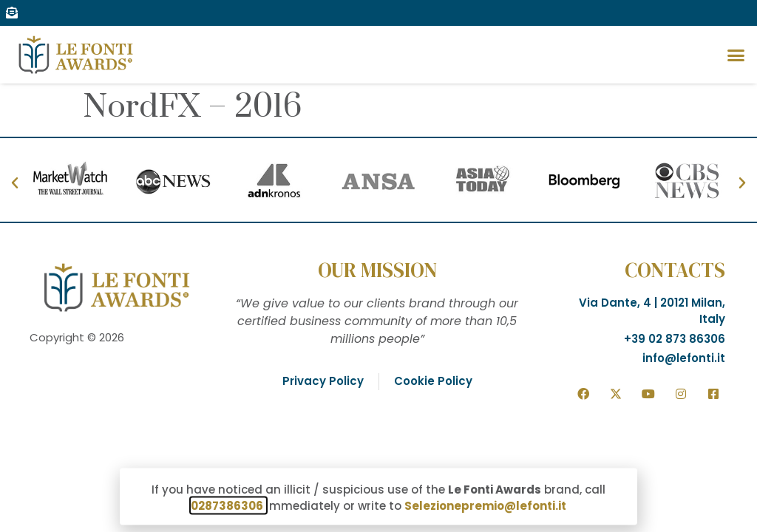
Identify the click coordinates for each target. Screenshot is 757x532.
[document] (378, 266)
